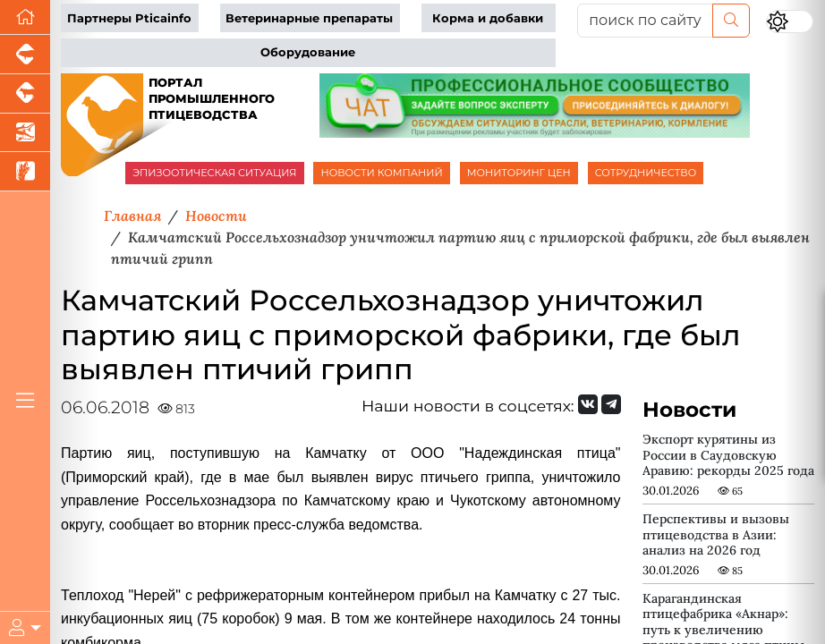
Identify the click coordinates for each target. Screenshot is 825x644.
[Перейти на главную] (25, 17)
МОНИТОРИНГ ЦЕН (519, 173)
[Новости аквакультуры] (25, 133)
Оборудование (308, 52)
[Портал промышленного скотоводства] (25, 94)
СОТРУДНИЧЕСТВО (646, 173)
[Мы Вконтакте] (588, 404)
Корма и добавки (488, 18)
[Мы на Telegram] (611, 404)
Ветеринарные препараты (309, 18)
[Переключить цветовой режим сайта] (790, 21)
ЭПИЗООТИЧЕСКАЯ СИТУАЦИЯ (214, 173)
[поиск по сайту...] (645, 21)
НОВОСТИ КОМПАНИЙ (381, 173)
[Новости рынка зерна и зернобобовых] (25, 172)
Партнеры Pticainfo (129, 18)
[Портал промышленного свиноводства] (25, 55)
